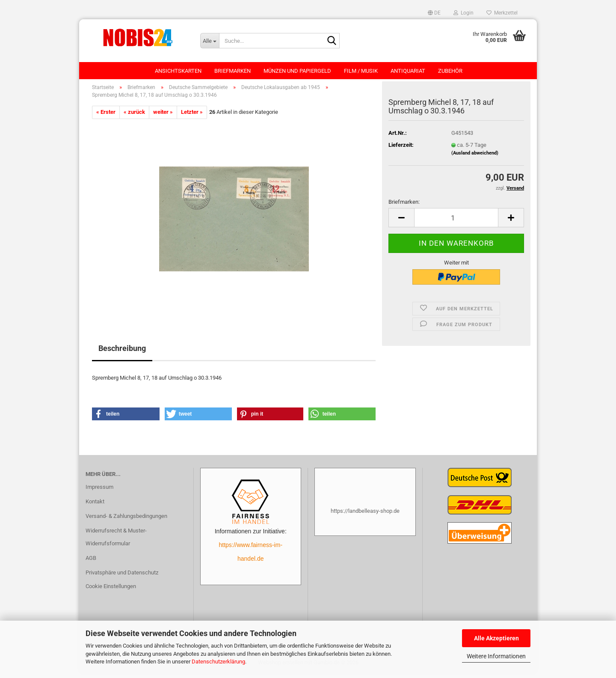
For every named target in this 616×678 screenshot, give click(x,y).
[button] (434, 13)
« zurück (134, 116)
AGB (91, 562)
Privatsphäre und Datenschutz (122, 577)
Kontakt (95, 506)
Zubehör (450, 71)
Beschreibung (122, 352)
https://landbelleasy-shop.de (365, 515)
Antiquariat (408, 71)
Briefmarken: (404, 206)
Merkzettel (502, 13)
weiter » (163, 116)
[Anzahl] (456, 222)
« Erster (106, 116)
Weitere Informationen (496, 656)
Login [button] (463, 13)
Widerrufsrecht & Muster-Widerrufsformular (116, 541)
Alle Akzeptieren (496, 638)
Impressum (99, 492)
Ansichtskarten (178, 71)
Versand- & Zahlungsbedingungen (126, 520)
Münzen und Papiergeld (297, 71)
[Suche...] (210, 41)
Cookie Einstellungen (111, 590)
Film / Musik (361, 71)
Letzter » (192, 116)
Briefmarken (232, 71)
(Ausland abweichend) (475, 157)
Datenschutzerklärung (218, 662)
